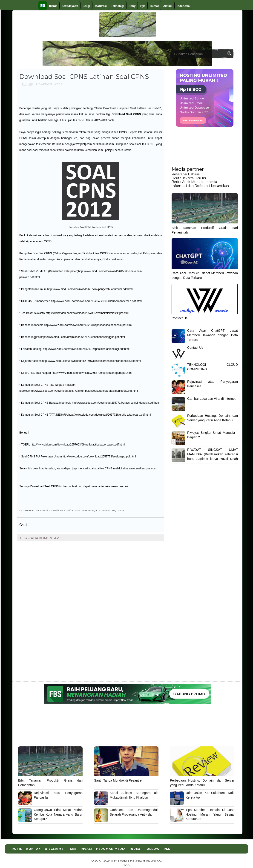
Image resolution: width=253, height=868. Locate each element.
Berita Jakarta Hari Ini (189, 178)
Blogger (122, 861)
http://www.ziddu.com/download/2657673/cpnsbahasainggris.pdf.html (83, 337)
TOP (127, 865)
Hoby (132, 6)
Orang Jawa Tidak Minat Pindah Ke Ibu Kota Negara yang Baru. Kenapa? (58, 814)
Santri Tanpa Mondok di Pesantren (119, 780)
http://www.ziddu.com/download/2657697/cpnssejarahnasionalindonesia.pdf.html (91, 361)
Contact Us (180, 318)
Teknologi (118, 6)
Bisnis (53, 6)
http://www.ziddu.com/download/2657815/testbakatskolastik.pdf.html (87, 313)
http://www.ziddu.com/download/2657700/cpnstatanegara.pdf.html (92, 373)
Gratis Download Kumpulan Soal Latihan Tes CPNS (127, 108)
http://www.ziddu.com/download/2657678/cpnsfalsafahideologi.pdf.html (86, 349)
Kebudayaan (70, 6)
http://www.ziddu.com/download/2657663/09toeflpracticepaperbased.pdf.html (78, 445)
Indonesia (183, 6)
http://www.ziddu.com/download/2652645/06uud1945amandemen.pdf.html (96, 301)
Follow (152, 849)
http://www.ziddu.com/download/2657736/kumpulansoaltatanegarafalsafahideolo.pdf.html (83, 391)
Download (44, 84)
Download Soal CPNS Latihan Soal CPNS (63, 510)
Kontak (33, 849)
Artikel (168, 6)
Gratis (58, 84)
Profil (16, 849)
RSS (167, 849)
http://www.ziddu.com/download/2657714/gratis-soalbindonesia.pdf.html (116, 403)
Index (135, 849)
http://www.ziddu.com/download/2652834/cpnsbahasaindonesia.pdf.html (88, 325)
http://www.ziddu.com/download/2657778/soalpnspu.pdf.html (99, 457)
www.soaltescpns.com (143, 468)
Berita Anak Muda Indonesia (194, 182)
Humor (154, 6)
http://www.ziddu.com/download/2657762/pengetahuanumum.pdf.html (90, 289)
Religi (86, 6)
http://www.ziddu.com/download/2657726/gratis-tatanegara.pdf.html (109, 415)
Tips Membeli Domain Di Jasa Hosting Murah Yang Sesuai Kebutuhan (210, 814)
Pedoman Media (111, 849)
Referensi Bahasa (186, 174)
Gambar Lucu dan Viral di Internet (211, 399)
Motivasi (101, 6)
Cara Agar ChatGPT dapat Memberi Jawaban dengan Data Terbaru (213, 335)
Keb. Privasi (81, 849)
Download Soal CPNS (126, 114)
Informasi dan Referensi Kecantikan (200, 186)
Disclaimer (55, 849)
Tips (143, 6)
